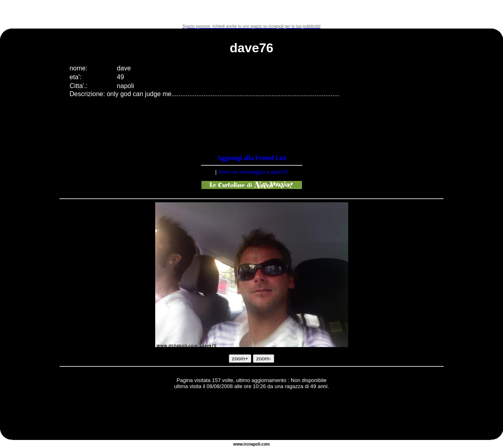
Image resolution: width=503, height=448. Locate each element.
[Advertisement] (252, 12)
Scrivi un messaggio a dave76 (253, 172)
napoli (254, 444)
